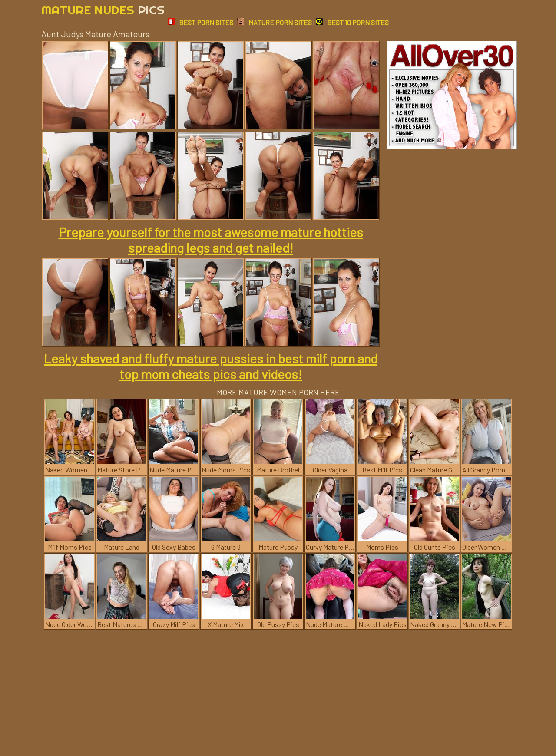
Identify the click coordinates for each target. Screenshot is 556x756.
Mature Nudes (103, 10)
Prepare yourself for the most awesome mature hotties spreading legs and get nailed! (211, 240)
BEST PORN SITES (200, 22)
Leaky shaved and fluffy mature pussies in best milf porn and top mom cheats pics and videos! (211, 366)
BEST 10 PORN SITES (352, 22)
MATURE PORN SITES (275, 22)
